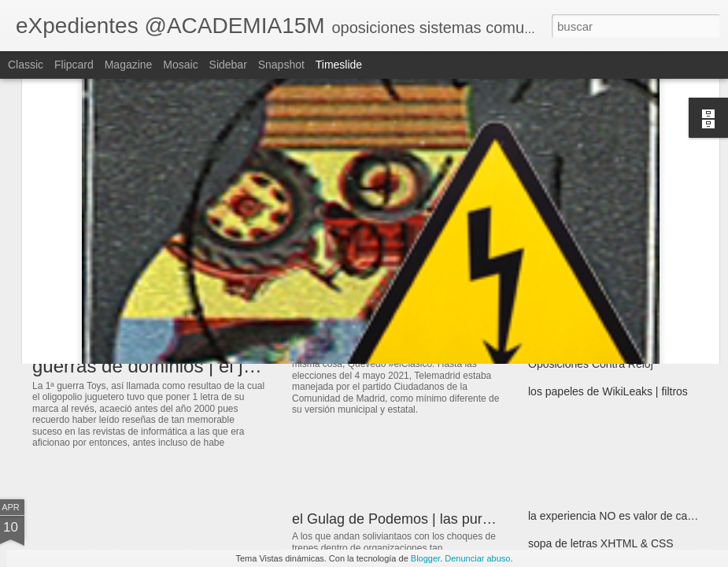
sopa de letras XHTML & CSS (601, 543)
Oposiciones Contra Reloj (591, 364)
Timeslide (339, 65)
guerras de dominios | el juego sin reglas (201, 366)
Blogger (425, 558)
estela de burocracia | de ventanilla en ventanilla (443, 324)
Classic (26, 65)
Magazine (129, 65)
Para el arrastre (566, 309)
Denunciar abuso (477, 558)
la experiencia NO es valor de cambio (620, 516)
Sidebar (228, 65)
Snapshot (281, 65)
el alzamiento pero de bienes (599, 336)
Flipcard (74, 65)
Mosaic (180, 65)
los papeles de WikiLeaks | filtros (608, 391)
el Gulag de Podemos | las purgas (399, 519)
